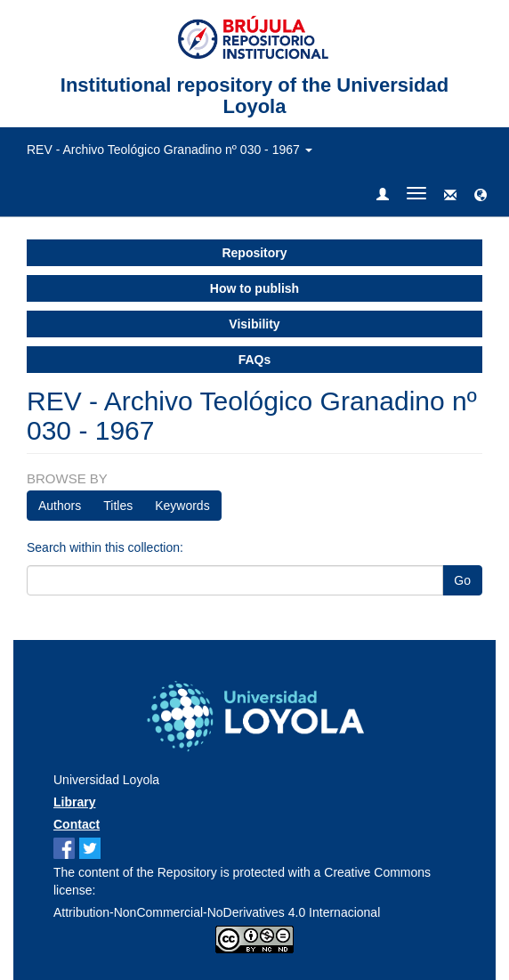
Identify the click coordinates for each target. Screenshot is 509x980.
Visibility (254, 324)
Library (74, 802)
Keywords (182, 506)
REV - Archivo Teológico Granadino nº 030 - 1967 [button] (170, 150)
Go (462, 580)
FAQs (255, 360)
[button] (481, 196)
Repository (254, 253)
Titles (118, 506)
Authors (60, 506)
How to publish (254, 288)
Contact (77, 824)
